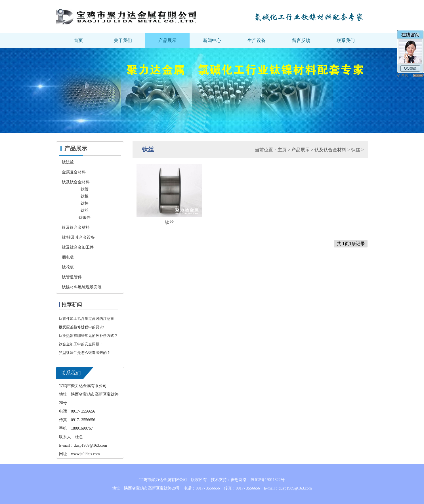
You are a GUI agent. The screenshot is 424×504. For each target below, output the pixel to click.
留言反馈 (301, 40)
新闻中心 (212, 40)
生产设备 (257, 40)
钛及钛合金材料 (330, 150)
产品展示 (167, 40)
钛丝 (356, 150)
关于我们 (123, 40)
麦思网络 (239, 480)
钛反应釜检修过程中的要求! (81, 327)
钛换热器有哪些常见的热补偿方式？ (88, 336)
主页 (282, 150)
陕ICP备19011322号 (267, 480)
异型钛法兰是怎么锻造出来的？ (85, 353)
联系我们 (346, 40)
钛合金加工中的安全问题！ (81, 344)
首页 (78, 40)
